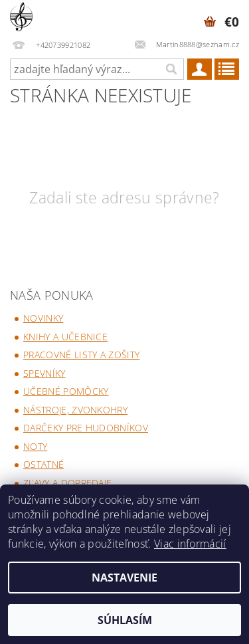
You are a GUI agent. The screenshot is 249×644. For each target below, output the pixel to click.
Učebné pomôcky (66, 391)
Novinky (43, 318)
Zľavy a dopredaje (67, 483)
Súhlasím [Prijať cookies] (125, 620)
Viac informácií (190, 544)
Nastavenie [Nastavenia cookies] (124, 578)
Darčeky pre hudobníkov (86, 428)
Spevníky (44, 373)
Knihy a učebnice (65, 337)
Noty (35, 446)
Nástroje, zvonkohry (75, 410)
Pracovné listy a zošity (81, 355)
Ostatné (43, 464)
